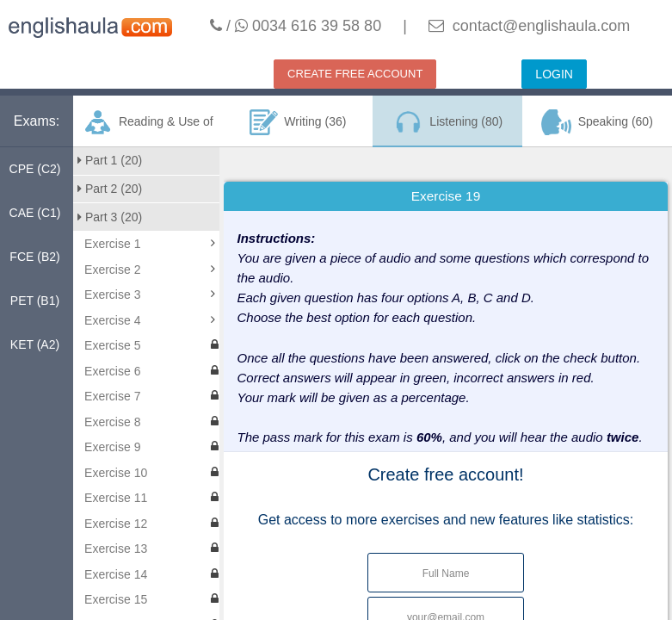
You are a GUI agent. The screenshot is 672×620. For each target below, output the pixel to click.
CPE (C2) (35, 169)
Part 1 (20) (110, 160)
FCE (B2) (34, 257)
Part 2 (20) (110, 189)
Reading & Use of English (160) (148, 128)
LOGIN (554, 74)
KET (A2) (35, 344)
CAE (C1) (35, 213)
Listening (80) (447, 122)
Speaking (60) (597, 122)
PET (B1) (35, 301)
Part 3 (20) (110, 217)
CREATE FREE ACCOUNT (355, 74)
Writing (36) (298, 122)
